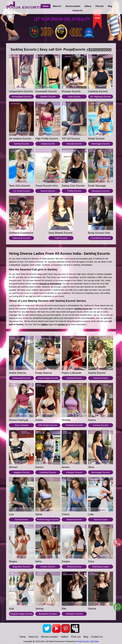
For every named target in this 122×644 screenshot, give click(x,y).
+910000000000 (99, 49)
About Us (57, 6)
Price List (100, 6)
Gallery (88, 6)
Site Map (95, 641)
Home (46, 6)
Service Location (73, 6)
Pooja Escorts (83, 641)
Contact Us (78, 10)
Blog (110, 6)
